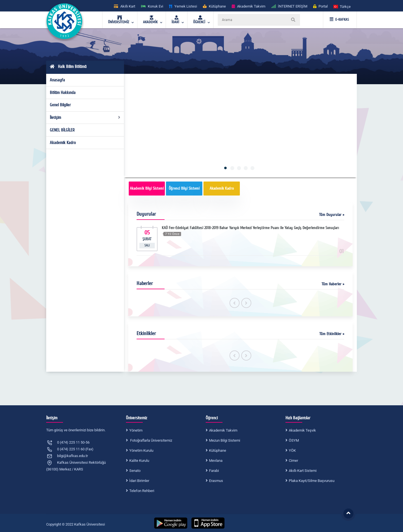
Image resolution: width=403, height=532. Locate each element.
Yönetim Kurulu (141, 450)
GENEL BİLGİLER (62, 130)
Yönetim (136, 430)
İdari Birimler (139, 481)
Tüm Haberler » (333, 284)
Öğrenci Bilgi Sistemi (184, 188)
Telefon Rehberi (142, 491)
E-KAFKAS (339, 20)
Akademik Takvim (223, 430)
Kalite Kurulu (139, 461)
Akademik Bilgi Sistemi (147, 188)
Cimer (293, 461)
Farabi (214, 471)
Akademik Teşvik (302, 430)
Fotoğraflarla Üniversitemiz (151, 440)
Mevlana (216, 461)
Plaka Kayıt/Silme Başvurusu (312, 481)
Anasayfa (57, 80)
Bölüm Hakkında (63, 93)
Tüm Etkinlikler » (332, 334)
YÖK (292, 450)
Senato (135, 471)
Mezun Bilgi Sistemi (225, 440)
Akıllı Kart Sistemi (303, 471)
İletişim (85, 117)
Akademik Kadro (63, 143)
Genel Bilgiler (60, 105)
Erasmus (216, 481)
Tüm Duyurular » (332, 215)
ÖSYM (294, 440)
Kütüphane (218, 450)
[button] (342, 6)
